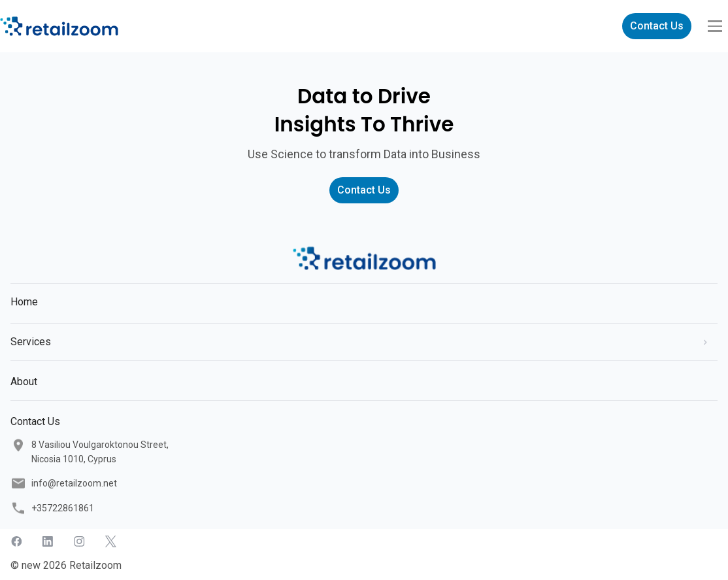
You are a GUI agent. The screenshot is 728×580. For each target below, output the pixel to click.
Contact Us (657, 26)
